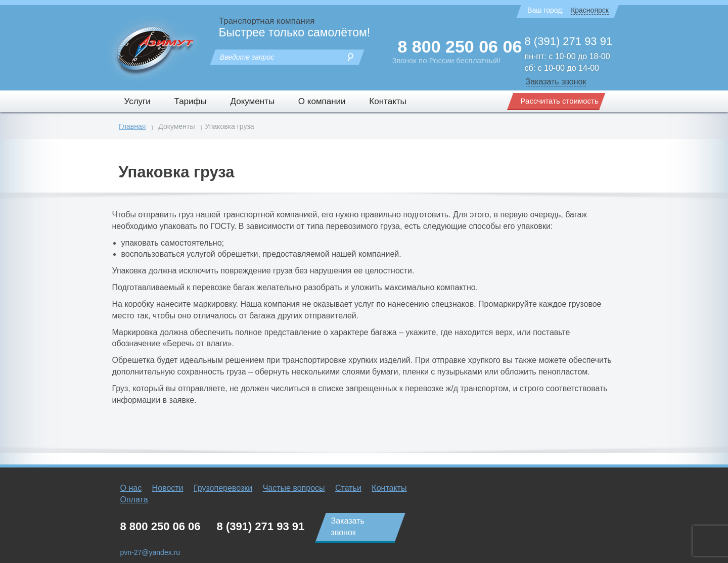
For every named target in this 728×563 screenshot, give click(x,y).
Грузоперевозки (223, 488)
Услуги (138, 101)
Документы (252, 101)
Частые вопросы (294, 488)
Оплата (134, 500)
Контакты (388, 101)
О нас (131, 488)
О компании (322, 101)
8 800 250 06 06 (460, 46)
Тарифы (191, 101)
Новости (168, 488)
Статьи (348, 488)
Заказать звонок (556, 82)
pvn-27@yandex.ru (150, 552)
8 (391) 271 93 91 (569, 41)
